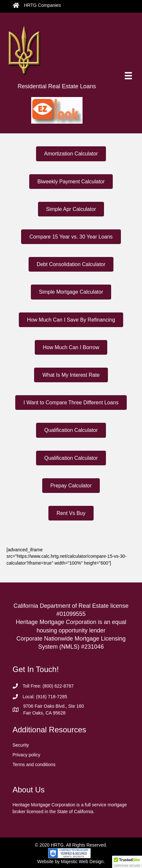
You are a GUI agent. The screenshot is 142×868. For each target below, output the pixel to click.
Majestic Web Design (82, 862)
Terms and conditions (34, 764)
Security (21, 745)
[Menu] (128, 76)
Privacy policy (27, 755)
